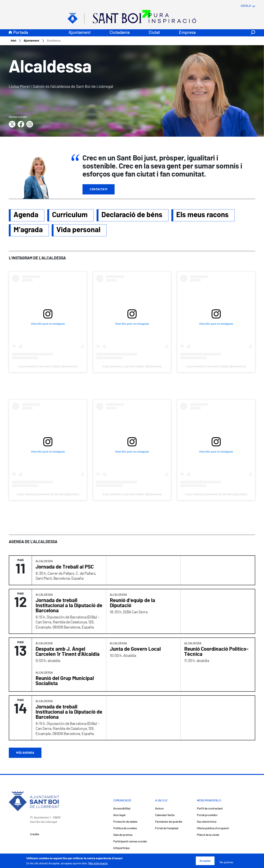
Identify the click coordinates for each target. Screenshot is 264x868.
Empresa (187, 33)
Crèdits (35, 835)
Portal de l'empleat (167, 828)
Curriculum (70, 215)
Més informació (98, 863)
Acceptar (205, 861)
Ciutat (154, 33)
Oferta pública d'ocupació (213, 828)
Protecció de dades (125, 822)
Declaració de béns (132, 215)
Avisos (159, 809)
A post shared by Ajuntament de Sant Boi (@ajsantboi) (48, 494)
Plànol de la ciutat (208, 835)
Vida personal (78, 230)
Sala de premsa (123, 835)
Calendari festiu (165, 815)
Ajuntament (80, 33)
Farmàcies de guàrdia (169, 822)
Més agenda (25, 753)
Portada (21, 33)
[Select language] (241, 6)
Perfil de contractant (210, 809)
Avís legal (119, 815)
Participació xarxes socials (130, 842)
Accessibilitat (122, 809)
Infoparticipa (121, 848)
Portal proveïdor (207, 815)
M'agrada (28, 230)
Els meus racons (202, 215)
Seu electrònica (207, 822)
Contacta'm (99, 190)
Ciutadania (120, 33)
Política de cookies (125, 828)
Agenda (26, 215)
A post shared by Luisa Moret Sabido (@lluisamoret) (48, 367)
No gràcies (226, 862)
